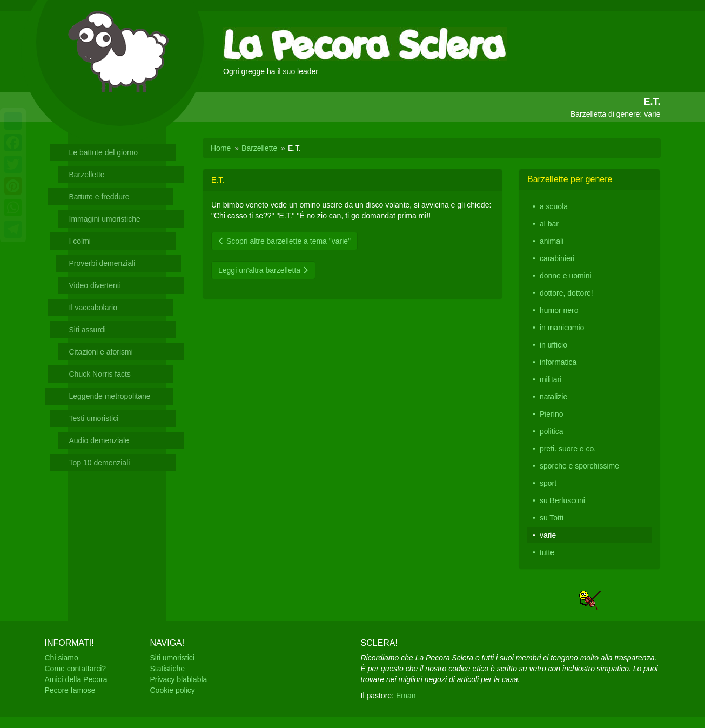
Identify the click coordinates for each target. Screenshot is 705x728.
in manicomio (562, 328)
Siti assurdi (88, 330)
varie (548, 535)
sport (548, 483)
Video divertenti (95, 285)
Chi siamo (62, 658)
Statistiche (168, 669)
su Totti (552, 518)
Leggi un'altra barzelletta (263, 270)
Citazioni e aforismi (101, 352)
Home (221, 148)
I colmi (80, 241)
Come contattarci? (76, 669)
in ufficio (553, 345)
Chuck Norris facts (100, 374)
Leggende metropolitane (110, 396)
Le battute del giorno (104, 152)
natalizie (553, 397)
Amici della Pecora (76, 679)
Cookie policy (173, 690)
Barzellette (87, 175)
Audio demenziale (99, 440)
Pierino (552, 414)
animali (552, 241)
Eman (406, 696)
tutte (547, 552)
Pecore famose (70, 690)
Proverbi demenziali (102, 263)
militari (550, 379)
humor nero (559, 310)
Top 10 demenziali (100, 463)
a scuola (554, 206)
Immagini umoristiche (105, 219)
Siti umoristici (172, 658)
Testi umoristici (94, 418)
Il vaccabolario (93, 308)
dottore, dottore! (566, 293)
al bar (549, 224)
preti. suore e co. (568, 449)
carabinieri (557, 258)
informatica (558, 362)
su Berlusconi (562, 500)
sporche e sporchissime (579, 466)
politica (552, 431)
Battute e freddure (99, 197)
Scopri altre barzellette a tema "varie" (284, 241)
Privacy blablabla (179, 679)
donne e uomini (566, 276)
